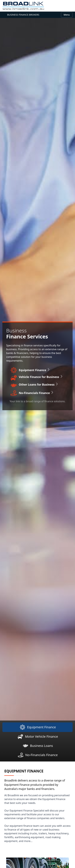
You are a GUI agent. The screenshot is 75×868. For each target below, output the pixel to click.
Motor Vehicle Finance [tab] (37, 737)
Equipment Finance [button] (34, 370)
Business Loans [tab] (38, 746)
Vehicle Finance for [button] (41, 377)
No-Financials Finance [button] (36, 393)
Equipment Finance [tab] (37, 727)
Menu (67, 15)
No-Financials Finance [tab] (38, 755)
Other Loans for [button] (39, 384)
